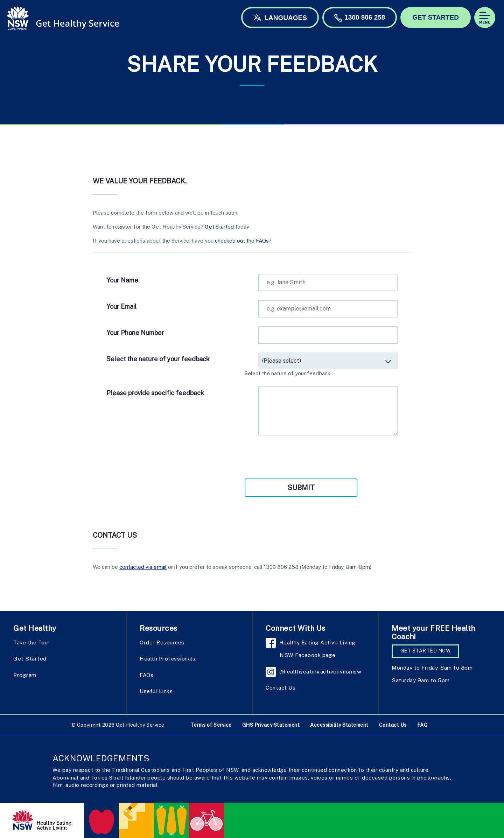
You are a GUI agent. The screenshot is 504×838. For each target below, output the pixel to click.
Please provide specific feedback (155, 393)
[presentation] (160, 458)
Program (25, 675)
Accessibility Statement (339, 725)
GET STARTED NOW (426, 651)
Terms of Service (211, 725)
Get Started (219, 227)
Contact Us (281, 687)
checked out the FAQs (242, 241)
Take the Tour (32, 642)
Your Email (121, 306)
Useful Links (156, 691)
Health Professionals (167, 658)
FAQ (422, 725)
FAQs (146, 675)
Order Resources (162, 642)
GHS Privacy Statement (271, 725)
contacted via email (143, 567)
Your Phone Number (135, 333)
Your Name (122, 280)
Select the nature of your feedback (158, 359)
